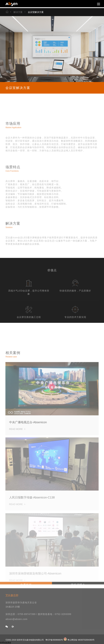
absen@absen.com (16, 623)
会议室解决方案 (34, 12)
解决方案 (16, 12)
